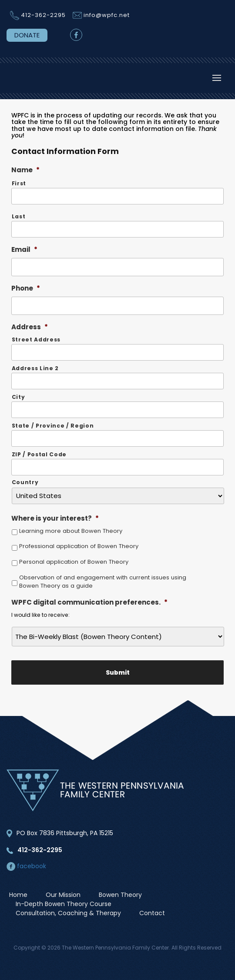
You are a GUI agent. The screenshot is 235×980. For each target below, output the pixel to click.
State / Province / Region (53, 426)
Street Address (36, 339)
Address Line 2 (35, 368)
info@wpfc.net (107, 15)
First (19, 183)
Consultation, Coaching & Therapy (68, 913)
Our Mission (63, 895)
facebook (26, 866)
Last (19, 216)
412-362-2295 (43, 15)
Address (30, 327)
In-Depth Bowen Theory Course (64, 904)
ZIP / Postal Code (39, 454)
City (18, 397)
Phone (26, 288)
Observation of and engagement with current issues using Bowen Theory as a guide (103, 582)
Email (24, 250)
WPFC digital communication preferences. (89, 602)
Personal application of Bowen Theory (74, 562)
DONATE (27, 35)
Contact (152, 913)
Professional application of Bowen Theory (79, 546)
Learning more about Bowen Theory (71, 531)
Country (25, 482)
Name (25, 170)
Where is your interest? (55, 518)
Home (18, 895)
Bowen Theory (120, 895)
